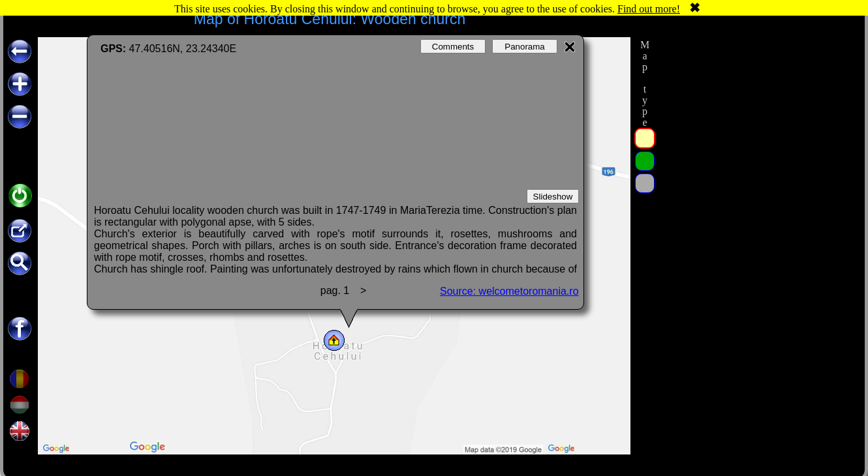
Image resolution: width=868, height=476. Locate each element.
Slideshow (553, 197)
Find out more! (649, 9)
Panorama (525, 47)
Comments (453, 47)
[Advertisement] (756, 119)
